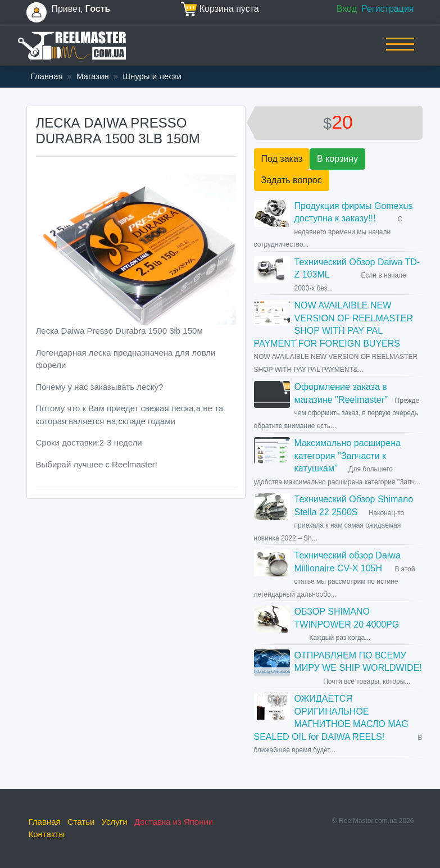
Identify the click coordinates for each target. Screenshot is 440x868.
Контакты (47, 834)
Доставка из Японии (174, 822)
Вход (347, 9)
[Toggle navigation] (400, 52)
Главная (47, 76)
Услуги (115, 822)
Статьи (81, 822)
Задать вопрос (292, 180)
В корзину (337, 159)
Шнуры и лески (152, 76)
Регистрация (388, 9)
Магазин (93, 76)
